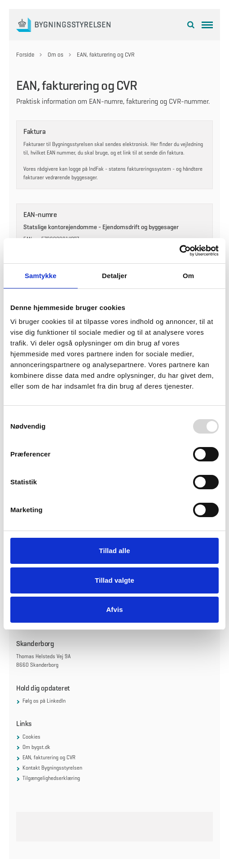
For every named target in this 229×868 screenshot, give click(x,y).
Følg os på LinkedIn (44, 701)
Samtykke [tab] (41, 276)
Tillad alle (114, 551)
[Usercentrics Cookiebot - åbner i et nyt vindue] (179, 251)
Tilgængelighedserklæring (51, 778)
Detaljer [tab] (114, 276)
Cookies (31, 737)
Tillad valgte (114, 580)
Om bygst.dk (36, 747)
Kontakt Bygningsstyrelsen (52, 768)
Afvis (114, 609)
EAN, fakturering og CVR (49, 757)
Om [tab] (188, 276)
